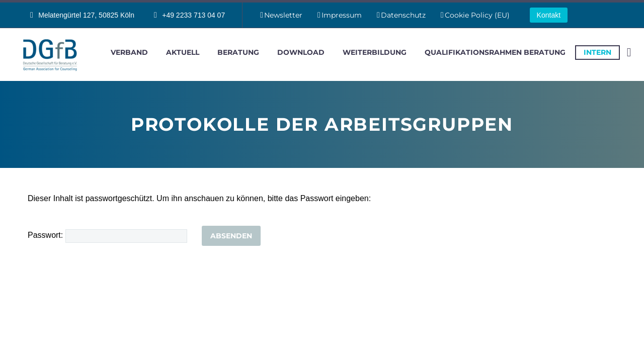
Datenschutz (403, 15)
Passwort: (107, 235)
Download (301, 52)
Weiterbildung (375, 52)
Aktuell (183, 52)
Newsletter (283, 15)
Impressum (342, 15)
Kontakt (549, 15)
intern (597, 52)
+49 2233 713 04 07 (193, 15)
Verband (129, 52)
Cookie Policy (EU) (477, 15)
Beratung (238, 52)
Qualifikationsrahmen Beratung (495, 52)
